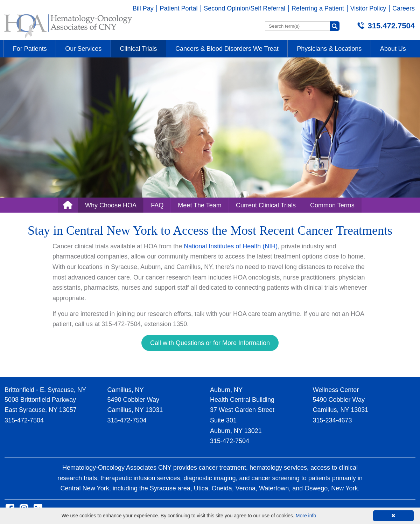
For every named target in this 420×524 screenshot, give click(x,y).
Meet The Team (199, 205)
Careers (404, 8)
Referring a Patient (318, 8)
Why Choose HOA (111, 205)
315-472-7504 (24, 420)
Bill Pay (143, 8)
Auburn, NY (226, 390)
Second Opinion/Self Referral (244, 8)
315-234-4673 (332, 420)
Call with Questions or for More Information (210, 343)
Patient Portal (178, 8)
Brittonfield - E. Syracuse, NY (45, 390)
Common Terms (332, 205)
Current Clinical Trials (266, 205)
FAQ (157, 205)
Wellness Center (336, 390)
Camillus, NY (126, 390)
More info (306, 516)
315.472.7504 (391, 26)
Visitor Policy (368, 8)
